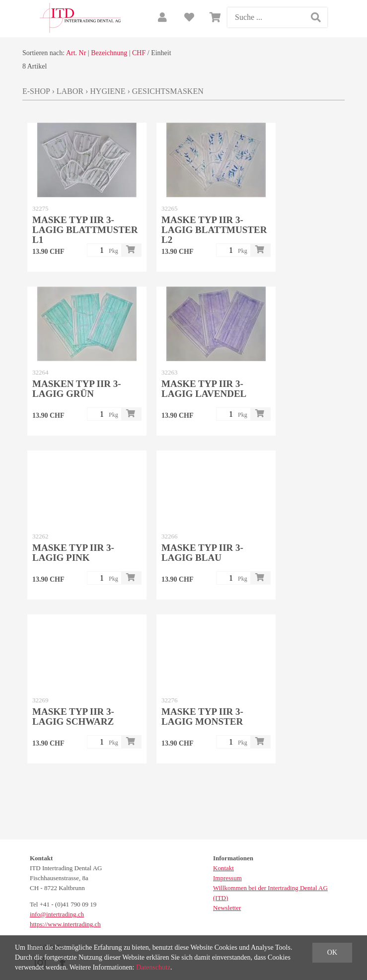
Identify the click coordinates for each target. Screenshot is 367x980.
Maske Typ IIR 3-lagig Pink (73, 553)
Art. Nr (76, 53)
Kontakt (223, 868)
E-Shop (36, 91)
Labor (70, 91)
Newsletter (227, 908)
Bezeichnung (109, 53)
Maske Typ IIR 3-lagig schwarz (73, 716)
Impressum (227, 878)
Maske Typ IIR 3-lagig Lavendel (204, 389)
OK (332, 952)
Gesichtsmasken (168, 91)
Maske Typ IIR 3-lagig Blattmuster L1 (85, 230)
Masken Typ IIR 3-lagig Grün (77, 389)
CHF (139, 53)
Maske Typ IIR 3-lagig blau (202, 553)
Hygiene (108, 91)
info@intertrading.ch (57, 914)
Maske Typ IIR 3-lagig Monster (202, 716)
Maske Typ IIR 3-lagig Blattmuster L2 (214, 230)
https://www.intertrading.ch (65, 924)
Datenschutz (153, 967)
